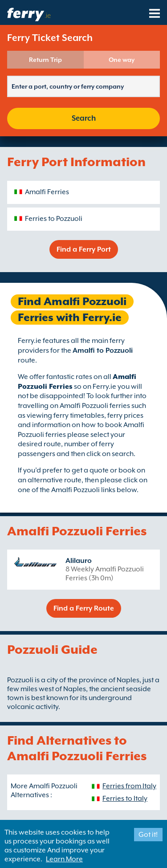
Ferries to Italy (125, 799)
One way (122, 60)
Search (84, 118)
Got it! (148, 835)
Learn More (64, 859)
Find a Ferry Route (84, 608)
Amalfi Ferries (47, 192)
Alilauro (79, 561)
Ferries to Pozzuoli (54, 219)
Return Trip (45, 60)
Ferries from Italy (129, 786)
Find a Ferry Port (84, 249)
